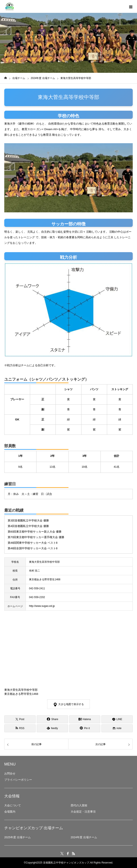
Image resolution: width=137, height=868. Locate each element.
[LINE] (117, 719)
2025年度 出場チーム (17, 837)
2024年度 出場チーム (84, 837)
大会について (13, 805)
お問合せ (10, 773)
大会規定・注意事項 (83, 812)
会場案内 (10, 812)
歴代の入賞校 (79, 805)
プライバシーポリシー (18, 780)
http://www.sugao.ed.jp (42, 606)
